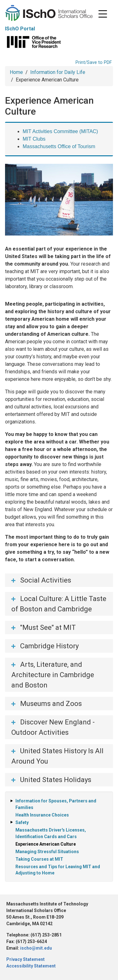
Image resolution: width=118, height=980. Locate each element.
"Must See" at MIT (48, 627)
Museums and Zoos (51, 704)
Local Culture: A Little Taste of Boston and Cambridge (59, 604)
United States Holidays (56, 780)
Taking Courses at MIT (39, 859)
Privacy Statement (25, 959)
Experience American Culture (46, 844)
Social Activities (46, 580)
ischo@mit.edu (36, 948)
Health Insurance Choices (42, 815)
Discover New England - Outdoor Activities (53, 727)
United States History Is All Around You (57, 756)
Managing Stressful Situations (47, 852)
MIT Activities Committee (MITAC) (60, 131)
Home (16, 72)
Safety (22, 822)
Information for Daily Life (58, 72)
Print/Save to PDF (94, 62)
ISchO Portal (20, 29)
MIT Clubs (34, 139)
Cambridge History (49, 646)
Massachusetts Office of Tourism (59, 146)
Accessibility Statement (31, 966)
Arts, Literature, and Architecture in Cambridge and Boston (53, 675)
